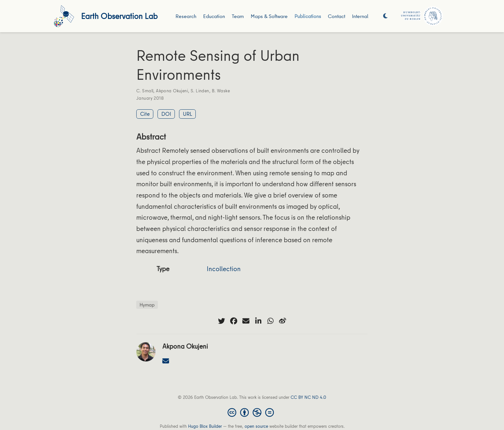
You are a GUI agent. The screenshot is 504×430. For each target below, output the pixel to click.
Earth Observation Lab (119, 16)
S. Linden (200, 91)
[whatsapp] (270, 321)
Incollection (224, 269)
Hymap (147, 305)
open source (256, 426)
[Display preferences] (385, 16)
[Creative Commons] (252, 412)
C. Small (145, 91)
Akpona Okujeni (172, 91)
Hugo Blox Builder (205, 426)
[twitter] (221, 321)
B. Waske (221, 91)
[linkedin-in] (258, 321)
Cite (145, 114)
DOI (166, 114)
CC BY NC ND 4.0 (308, 397)
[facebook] (234, 321)
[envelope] (246, 321)
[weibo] (283, 321)
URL (188, 114)
